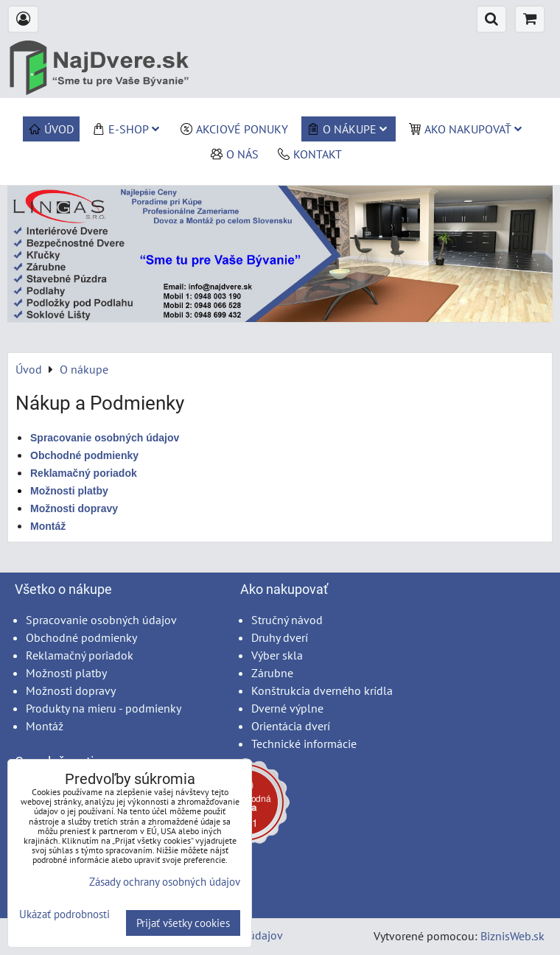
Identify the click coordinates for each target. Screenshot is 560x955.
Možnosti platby (66, 673)
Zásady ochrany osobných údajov (165, 882)
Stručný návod (287, 620)
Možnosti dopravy (71, 690)
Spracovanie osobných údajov (105, 438)
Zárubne (272, 673)
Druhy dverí (280, 637)
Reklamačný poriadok (80, 655)
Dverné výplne (287, 708)
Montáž (45, 726)
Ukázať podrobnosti (64, 915)
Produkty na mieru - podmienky (104, 708)
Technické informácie (304, 744)
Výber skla (277, 655)
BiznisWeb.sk (512, 936)
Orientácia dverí (291, 726)
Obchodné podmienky (81, 637)
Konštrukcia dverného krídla (322, 690)
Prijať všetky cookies (183, 923)
